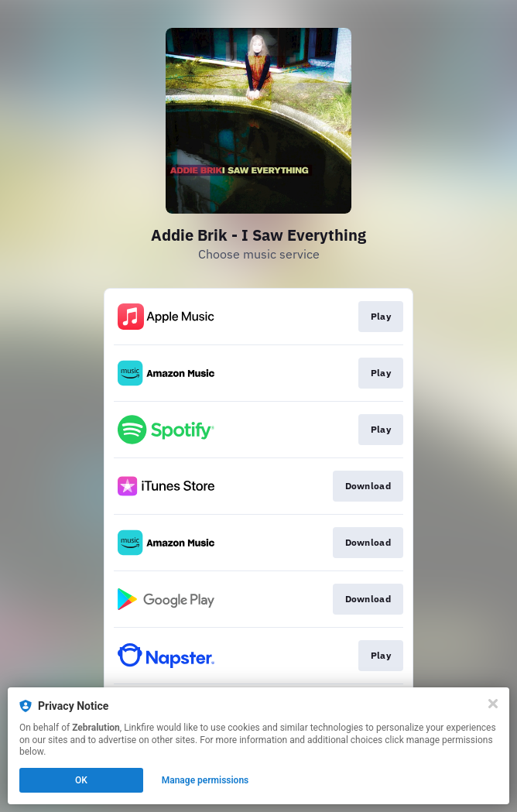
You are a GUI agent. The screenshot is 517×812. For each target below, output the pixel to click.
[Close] (493, 704)
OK (81, 780)
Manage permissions (205, 780)
